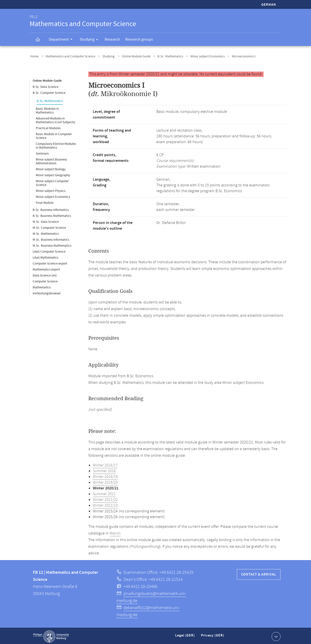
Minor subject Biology (51, 168)
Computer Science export (50, 262)
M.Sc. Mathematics (46, 232)
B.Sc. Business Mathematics (52, 215)
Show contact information (276, 635)
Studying (90, 40)
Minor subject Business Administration (51, 160)
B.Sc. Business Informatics (51, 209)
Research (112, 39)
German (269, 5)
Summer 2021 (104, 493)
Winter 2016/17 (105, 464)
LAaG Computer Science (49, 250)
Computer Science (45, 280)
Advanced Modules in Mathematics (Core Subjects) (56, 119)
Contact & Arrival (259, 573)
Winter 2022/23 (105, 504)
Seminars (42, 152)
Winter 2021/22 (105, 498)
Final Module (45, 202)
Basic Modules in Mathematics (47, 109)
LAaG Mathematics (46, 256)
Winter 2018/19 (105, 475)
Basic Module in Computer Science (54, 135)
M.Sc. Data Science (46, 221)
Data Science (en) (45, 274)
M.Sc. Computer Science (49, 226)
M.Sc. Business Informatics (51, 238)
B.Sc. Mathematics (162, 56)
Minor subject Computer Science (52, 182)
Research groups (139, 39)
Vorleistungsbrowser (47, 292)
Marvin (115, 532)
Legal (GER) (185, 636)
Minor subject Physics (51, 190)
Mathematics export (46, 268)
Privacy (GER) (213, 636)
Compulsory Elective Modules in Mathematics (56, 144)
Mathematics (42, 286)
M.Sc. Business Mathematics (52, 244)
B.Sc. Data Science (46, 86)
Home (34, 56)
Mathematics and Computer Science (68, 56)
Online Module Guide (130, 56)
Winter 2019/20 (105, 481)
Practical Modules (48, 127)
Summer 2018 (104, 470)
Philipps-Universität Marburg (51, 635)
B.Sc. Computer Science (49, 92)
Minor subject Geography (53, 174)
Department (62, 40)
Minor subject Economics (197, 56)
